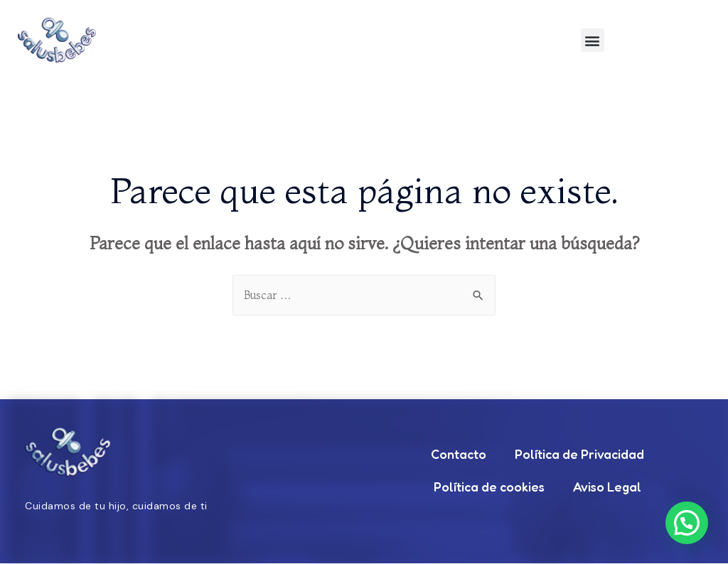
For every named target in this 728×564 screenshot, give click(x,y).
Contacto (459, 455)
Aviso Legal (607, 487)
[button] (593, 40)
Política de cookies (489, 487)
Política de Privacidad (579, 455)
